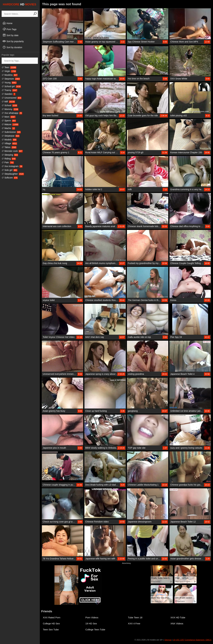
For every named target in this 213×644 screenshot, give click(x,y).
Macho (8, 128)
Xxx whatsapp (12, 113)
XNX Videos (177, 623)
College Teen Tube (95, 630)
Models (9, 140)
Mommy (10, 109)
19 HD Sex (91, 623)
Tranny (9, 90)
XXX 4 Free (134, 623)
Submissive (11, 132)
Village (9, 143)
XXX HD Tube (178, 617)
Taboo (9, 147)
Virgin (9, 71)
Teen (9, 67)
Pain (8, 162)
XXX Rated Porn (52, 617)
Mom (9, 117)
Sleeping (10, 155)
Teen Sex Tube (51, 630)
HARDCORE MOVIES (20, 4)
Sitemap (168, 640)
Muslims (10, 75)
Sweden (8, 94)
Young (9, 83)
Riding (9, 159)
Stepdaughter (13, 174)
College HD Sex (51, 623)
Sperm (9, 121)
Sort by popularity (13, 41)
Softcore (10, 178)
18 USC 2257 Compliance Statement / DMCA (192, 640)
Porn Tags (9, 29)
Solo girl (10, 170)
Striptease (11, 136)
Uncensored (12, 98)
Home (7, 23)
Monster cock (12, 151)
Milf (8, 102)
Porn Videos (92, 617)
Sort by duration (12, 47)
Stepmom (11, 79)
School (9, 105)
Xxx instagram (12, 166)
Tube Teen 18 (135, 617)
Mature (10, 124)
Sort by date (10, 35)
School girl (11, 86)
